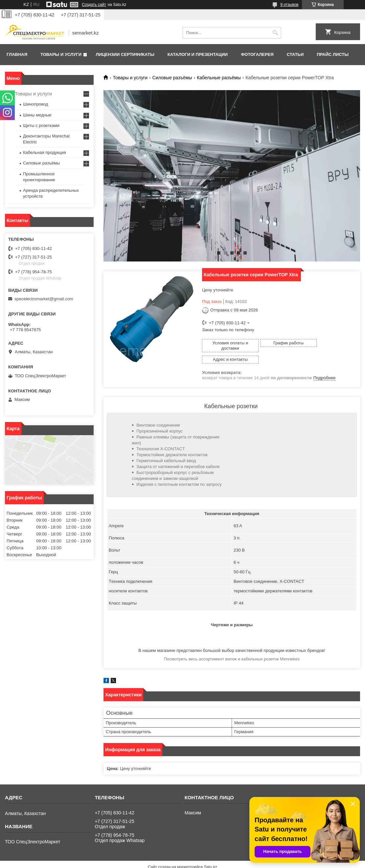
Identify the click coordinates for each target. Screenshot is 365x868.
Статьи (295, 54)
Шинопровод (35, 104)
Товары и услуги (61, 54)
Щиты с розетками (41, 125)
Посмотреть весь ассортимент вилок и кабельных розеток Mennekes (232, 648)
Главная (17, 54)
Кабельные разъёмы (219, 78)
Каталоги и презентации (198, 54)
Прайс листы (333, 54)
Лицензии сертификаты (125, 54)
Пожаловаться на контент (208, 862)
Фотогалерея (257, 54)
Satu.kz (211, 856)
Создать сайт (94, 5)
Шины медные (37, 115)
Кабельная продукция (45, 152)
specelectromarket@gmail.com (44, 299)
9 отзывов (289, 5)
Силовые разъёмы (172, 78)
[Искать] (275, 33)
